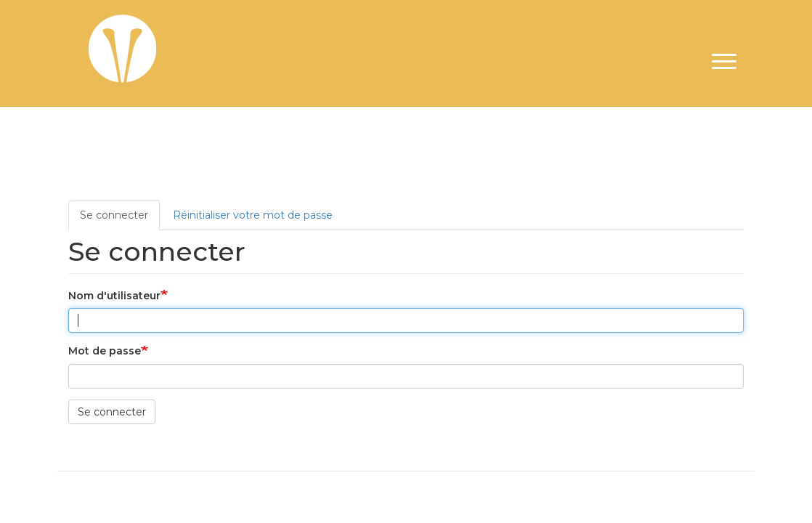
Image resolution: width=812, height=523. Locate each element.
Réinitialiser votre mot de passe (253, 215)
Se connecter (114, 215)
